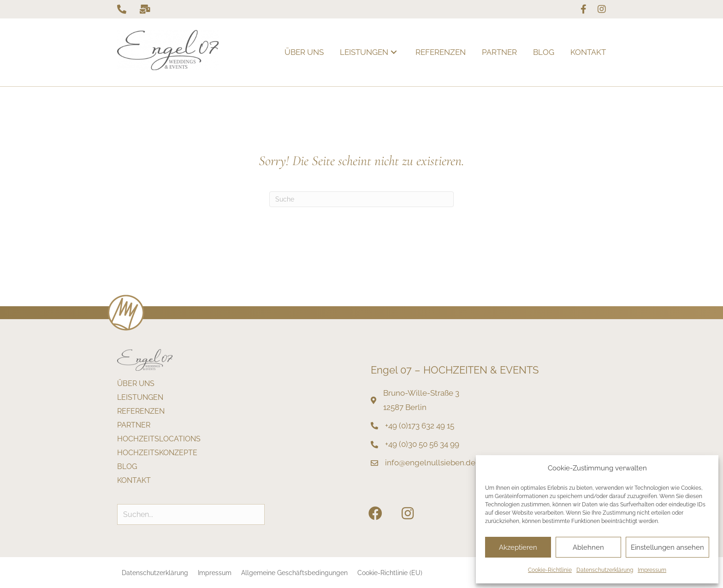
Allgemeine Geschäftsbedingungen (294, 573)
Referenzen (141, 412)
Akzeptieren (518, 547)
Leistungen (140, 398)
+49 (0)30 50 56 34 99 (422, 444)
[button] (394, 52)
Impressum (652, 570)
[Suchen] (361, 199)
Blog (127, 467)
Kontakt (134, 481)
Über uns (136, 384)
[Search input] (191, 514)
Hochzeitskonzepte (157, 453)
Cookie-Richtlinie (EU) (390, 573)
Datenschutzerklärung (605, 570)
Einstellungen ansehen (667, 547)
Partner (134, 425)
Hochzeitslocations (159, 439)
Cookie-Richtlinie (550, 570)
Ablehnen (588, 547)
